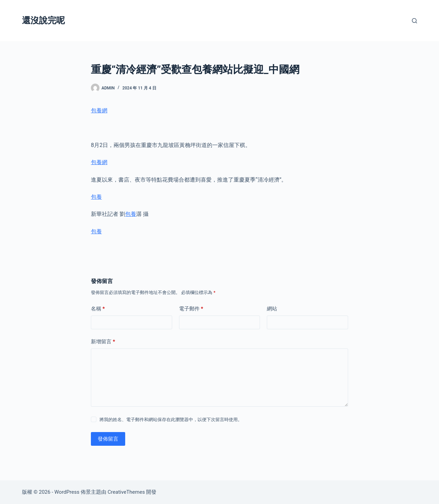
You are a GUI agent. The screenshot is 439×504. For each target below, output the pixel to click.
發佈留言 (108, 439)
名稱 (98, 309)
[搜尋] (414, 21)
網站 (272, 309)
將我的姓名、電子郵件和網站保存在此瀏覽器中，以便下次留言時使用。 (171, 420)
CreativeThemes (126, 492)
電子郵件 (191, 309)
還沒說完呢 (43, 20)
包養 (96, 197)
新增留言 (103, 342)
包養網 (99, 110)
